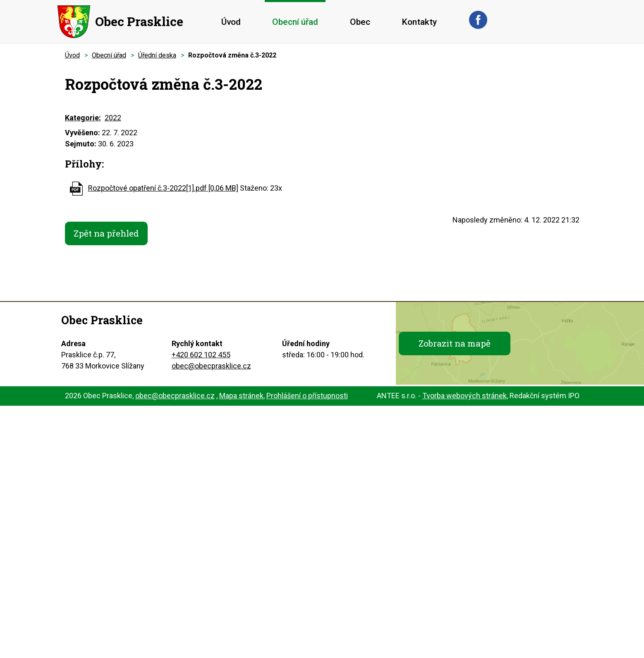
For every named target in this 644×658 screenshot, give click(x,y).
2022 (113, 118)
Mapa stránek (241, 397)
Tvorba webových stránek (464, 397)
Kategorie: (83, 118)
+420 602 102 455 (201, 356)
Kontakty (419, 22)
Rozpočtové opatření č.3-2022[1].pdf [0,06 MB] (163, 188)
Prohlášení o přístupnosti (307, 397)
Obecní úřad (295, 22)
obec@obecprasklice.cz (211, 367)
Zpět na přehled (110, 234)
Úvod (231, 22)
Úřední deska (157, 55)
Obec (360, 22)
